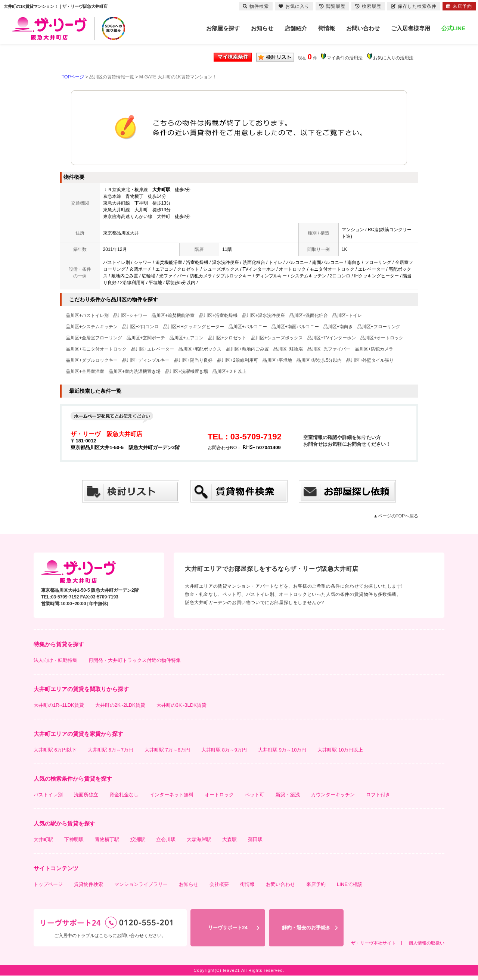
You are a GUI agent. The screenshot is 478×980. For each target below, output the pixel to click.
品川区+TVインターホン (332, 338)
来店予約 (316, 884)
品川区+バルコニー (248, 327)
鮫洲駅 (138, 839)
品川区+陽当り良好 (193, 360)
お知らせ (262, 28)
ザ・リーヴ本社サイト (373, 943)
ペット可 (255, 795)
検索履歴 (368, 6)
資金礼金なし (124, 795)
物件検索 (256, 6)
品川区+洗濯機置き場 (187, 371)
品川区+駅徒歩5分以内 (319, 360)
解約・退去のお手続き (306, 928)
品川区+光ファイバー (329, 349)
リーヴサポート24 (228, 928)
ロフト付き (378, 795)
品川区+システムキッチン (92, 327)
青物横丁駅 (107, 839)
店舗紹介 (296, 28)
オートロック (219, 795)
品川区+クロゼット (227, 338)
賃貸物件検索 (89, 884)
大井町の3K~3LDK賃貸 (181, 705)
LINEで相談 (350, 884)
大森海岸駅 (199, 839)
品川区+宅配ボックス (200, 349)
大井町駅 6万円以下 (55, 750)
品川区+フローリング (379, 327)
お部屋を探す (223, 28)
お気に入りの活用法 (393, 58)
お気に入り (294, 6)
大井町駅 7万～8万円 (167, 750)
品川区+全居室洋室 (85, 371)
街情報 (327, 28)
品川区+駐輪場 (288, 349)
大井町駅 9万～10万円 (282, 750)
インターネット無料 (172, 795)
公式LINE (453, 28)
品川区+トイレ (347, 315)
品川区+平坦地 (277, 360)
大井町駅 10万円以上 (340, 750)
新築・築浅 (288, 795)
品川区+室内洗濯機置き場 (135, 371)
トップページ (48, 884)
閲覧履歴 (332, 6)
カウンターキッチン (333, 795)
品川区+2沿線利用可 (238, 360)
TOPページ (73, 77)
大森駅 (229, 839)
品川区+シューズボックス (277, 338)
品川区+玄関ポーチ (146, 338)
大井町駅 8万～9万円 (224, 750)
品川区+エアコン (187, 338)
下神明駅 (74, 839)
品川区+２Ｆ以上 (229, 371)
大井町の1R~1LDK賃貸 (59, 705)
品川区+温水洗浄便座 (263, 315)
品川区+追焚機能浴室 (173, 315)
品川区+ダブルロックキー (92, 360)
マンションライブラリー (141, 884)
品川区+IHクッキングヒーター (194, 327)
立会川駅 (166, 839)
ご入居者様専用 (411, 28)
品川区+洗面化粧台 (309, 315)
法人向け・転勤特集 (55, 660)
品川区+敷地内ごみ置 (247, 349)
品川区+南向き (338, 327)
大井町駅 (43, 839)
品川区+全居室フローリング (94, 338)
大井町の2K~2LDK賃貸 (120, 705)
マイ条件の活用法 (345, 58)
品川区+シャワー (130, 315)
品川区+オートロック (382, 338)
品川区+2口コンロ (140, 327)
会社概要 (219, 884)
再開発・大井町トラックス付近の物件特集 (135, 660)
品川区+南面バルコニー (295, 327)
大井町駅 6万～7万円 (111, 750)
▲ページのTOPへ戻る (396, 516)
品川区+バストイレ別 (87, 315)
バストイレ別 (48, 795)
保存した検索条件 (414, 6)
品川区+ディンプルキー (146, 360)
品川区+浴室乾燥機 (218, 315)
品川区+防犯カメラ (374, 349)
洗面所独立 (86, 795)
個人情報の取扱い (426, 943)
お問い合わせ (363, 28)
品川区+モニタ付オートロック (96, 349)
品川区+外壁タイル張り (370, 360)
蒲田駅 (255, 839)
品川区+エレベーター (153, 349)
